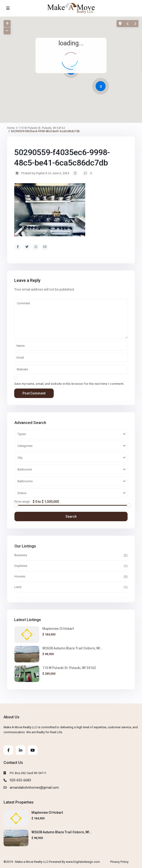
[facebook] (8, 750)
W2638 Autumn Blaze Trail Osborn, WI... (73, 648)
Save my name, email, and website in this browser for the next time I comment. (69, 384)
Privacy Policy (119, 862)
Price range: (22, 502)
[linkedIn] (20, 750)
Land (18, 587)
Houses (20, 576)
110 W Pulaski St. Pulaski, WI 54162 (69, 668)
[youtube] (33, 750)
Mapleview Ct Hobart (58, 629)
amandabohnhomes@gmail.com (34, 788)
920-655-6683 (20, 780)
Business (21, 555)
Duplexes (21, 566)
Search (71, 517)
